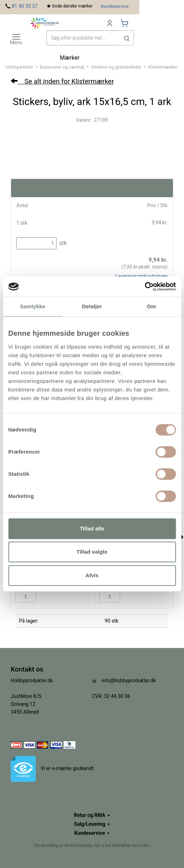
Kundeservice (115, 6)
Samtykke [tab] (33, 306)
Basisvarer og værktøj (62, 67)
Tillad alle (92, 528)
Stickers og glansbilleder (116, 67)
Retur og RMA (92, 815)
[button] (127, 38)
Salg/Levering (92, 824)
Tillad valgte (92, 552)
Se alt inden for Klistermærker (62, 81)
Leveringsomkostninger (141, 276)
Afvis (92, 575)
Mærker (70, 58)
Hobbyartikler (19, 67)
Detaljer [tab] (92, 306)
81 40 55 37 (24, 6)
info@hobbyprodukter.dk (129, 680)
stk (62, 243)
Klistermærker (163, 67)
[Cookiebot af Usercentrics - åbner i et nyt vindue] (145, 286)
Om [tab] (151, 306)
